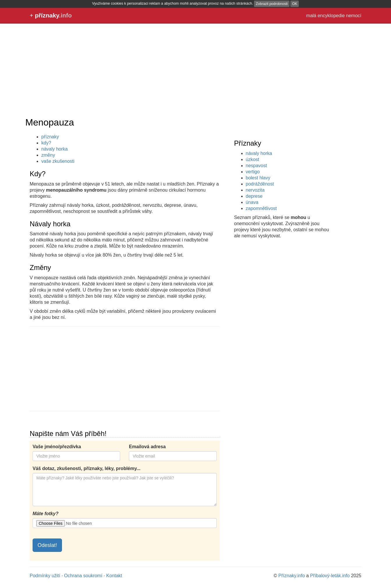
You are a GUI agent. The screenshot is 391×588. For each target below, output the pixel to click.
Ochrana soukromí (83, 576)
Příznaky (248, 143)
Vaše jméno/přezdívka (57, 447)
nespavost (256, 166)
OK (295, 4)
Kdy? (38, 174)
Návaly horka (50, 224)
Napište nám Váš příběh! (68, 434)
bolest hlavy (258, 178)
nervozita (255, 190)
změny (48, 155)
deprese (254, 196)
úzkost (253, 159)
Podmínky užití (45, 576)
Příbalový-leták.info (330, 576)
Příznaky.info (292, 576)
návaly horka (259, 153)
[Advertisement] (195, 70)
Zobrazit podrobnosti (272, 4)
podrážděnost (260, 184)
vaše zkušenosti (58, 161)
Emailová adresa (147, 447)
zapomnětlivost (261, 208)
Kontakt (114, 576)
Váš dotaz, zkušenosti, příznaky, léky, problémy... (87, 468)
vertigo (253, 172)
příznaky (50, 137)
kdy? (46, 143)
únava (252, 202)
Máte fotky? (46, 514)
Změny (40, 267)
